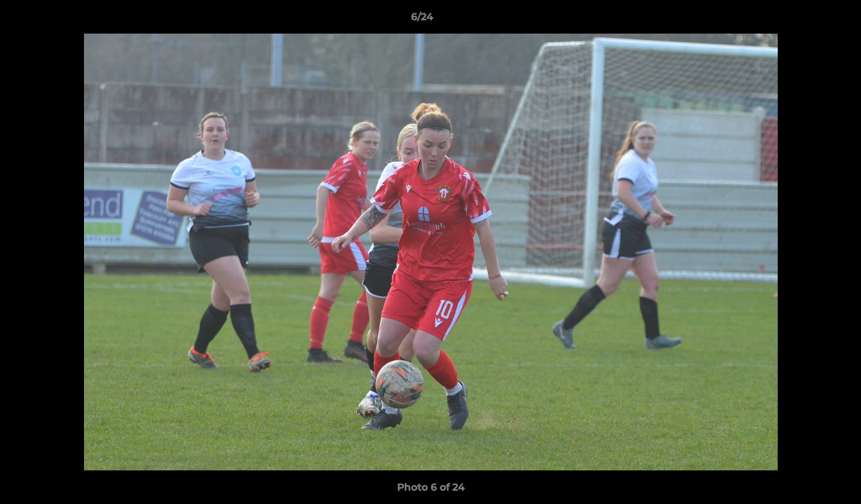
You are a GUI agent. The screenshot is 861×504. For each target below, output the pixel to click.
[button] (802, 20)
